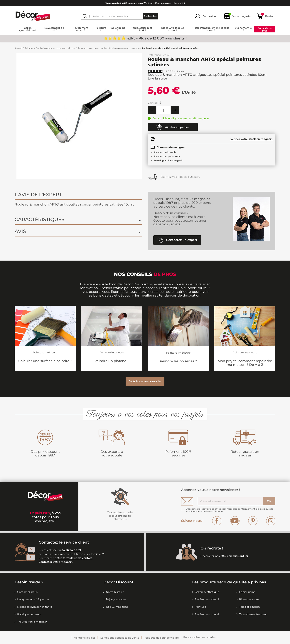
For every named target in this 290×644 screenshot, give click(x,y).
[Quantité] (163, 110)
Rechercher (150, 16)
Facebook (217, 521)
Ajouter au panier (173, 127)
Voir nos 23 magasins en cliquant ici (145, 3)
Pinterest (253, 521)
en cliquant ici (238, 556)
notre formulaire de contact (74, 558)
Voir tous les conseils (145, 381)
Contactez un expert (177, 240)
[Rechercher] (120, 16)
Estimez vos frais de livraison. (180, 177)
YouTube (235, 521)
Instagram (271, 521)
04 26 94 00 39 (71, 550)
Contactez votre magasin (56, 562)
